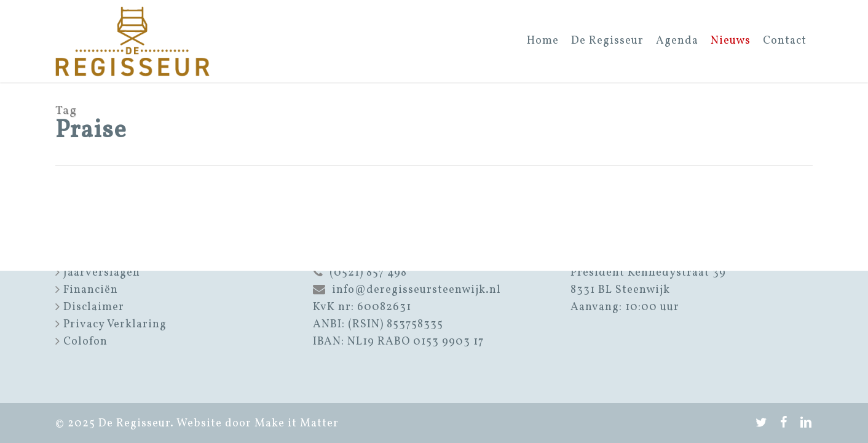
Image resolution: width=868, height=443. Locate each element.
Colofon (85, 342)
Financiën (91, 290)
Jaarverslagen (102, 273)
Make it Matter (297, 424)
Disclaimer (94, 307)
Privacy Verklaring (115, 325)
